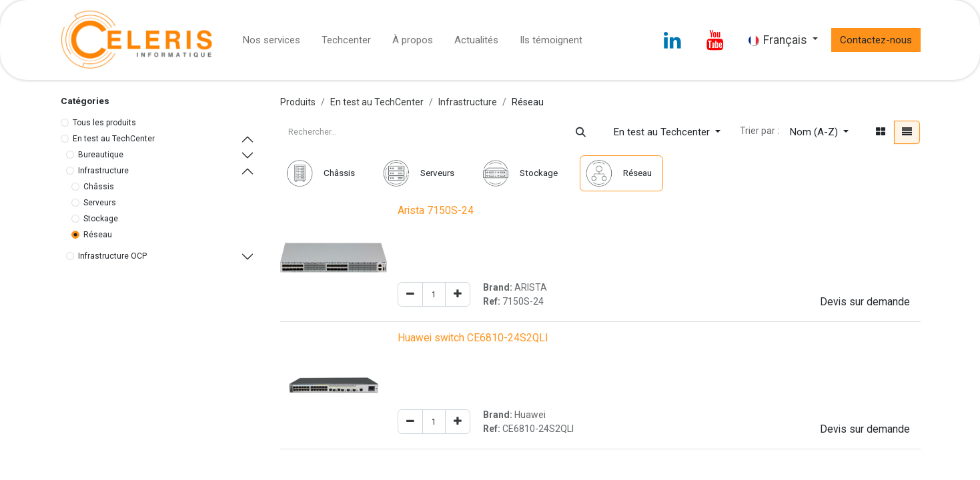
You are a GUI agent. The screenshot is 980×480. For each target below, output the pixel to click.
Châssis (99, 187)
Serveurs (100, 203)
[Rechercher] (581, 132)
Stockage (101, 219)
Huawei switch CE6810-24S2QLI (473, 338)
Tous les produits (104, 123)
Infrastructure (103, 171)
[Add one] (458, 294)
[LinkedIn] (672, 40)
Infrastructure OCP (112, 256)
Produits (298, 102)
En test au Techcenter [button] (663, 132)
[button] (819, 132)
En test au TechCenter (114, 139)
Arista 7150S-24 (436, 211)
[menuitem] (272, 40)
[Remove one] (410, 294)
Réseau (98, 235)
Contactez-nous (876, 40)
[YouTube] (715, 40)
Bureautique (101, 155)
